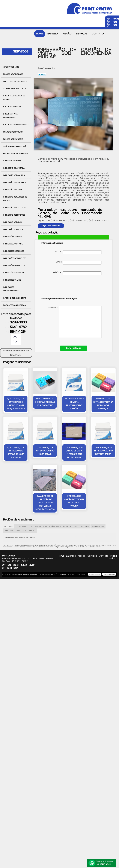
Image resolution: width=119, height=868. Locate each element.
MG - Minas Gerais (82, 526)
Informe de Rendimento (15, 298)
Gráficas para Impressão (15, 146)
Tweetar (42, 75)
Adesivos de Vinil (11, 67)
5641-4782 (18, 327)
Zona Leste (9, 531)
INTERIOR (67, 526)
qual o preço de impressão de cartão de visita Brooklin (16, 453)
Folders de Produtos (14, 132)
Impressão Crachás (13, 161)
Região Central (98, 526)
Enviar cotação (74, 348)
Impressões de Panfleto (15, 258)
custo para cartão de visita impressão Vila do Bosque (45, 402)
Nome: (78, 252)
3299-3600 (18, 322)
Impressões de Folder (14, 251)
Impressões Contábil (13, 244)
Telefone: (77, 273)
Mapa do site (112, 557)
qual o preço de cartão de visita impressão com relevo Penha (74, 453)
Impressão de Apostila (14, 168)
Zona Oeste (21, 531)
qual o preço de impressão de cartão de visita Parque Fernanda (16, 404)
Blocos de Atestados (13, 74)
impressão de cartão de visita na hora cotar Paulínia (74, 501)
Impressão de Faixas (13, 222)
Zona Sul (32, 531)
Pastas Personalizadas (15, 305)
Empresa (53, 34)
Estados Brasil (35, 526)
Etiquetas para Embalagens (10, 116)
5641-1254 (18, 332)
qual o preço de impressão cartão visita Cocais (45, 451)
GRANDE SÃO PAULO (52, 526)
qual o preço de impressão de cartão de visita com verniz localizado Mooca (45, 503)
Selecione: (9, 526)
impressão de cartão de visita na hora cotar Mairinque (103, 404)
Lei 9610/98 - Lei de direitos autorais (88, 547)
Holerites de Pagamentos (16, 154)
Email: (79, 263)
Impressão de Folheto (14, 229)
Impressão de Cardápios (15, 182)
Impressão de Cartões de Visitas (15, 199)
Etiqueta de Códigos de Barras (14, 98)
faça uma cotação (51, 226)
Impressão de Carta (13, 190)
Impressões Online (12, 280)
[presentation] (60, 288)
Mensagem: (71, 322)
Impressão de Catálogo (14, 208)
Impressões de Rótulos (14, 266)
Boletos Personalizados (15, 81)
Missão (67, 34)
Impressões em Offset (14, 273)
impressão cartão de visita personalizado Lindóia (74, 404)
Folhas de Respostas (13, 139)
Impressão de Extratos (14, 215)
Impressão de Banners (14, 175)
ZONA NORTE (21, 526)
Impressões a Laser (13, 237)
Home (40, 34)
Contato (98, 34)
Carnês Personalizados (15, 89)
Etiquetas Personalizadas (16, 125)
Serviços (82, 34)
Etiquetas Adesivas (12, 107)
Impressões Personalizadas (11, 289)
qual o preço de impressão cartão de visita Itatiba (103, 451)
